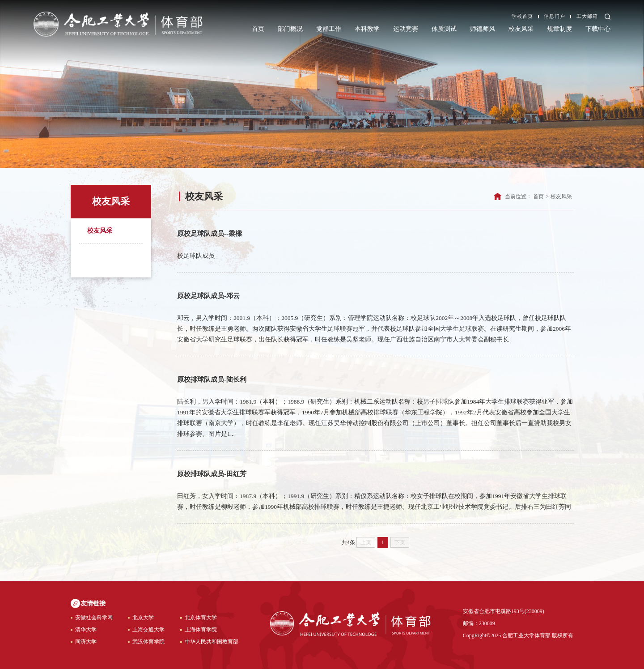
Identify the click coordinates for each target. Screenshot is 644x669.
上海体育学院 (201, 630)
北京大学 (143, 618)
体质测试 (444, 29)
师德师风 (483, 29)
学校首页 (522, 17)
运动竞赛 (406, 29)
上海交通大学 (148, 630)
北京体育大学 (201, 618)
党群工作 (329, 29)
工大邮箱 (587, 17)
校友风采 (521, 29)
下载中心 (598, 29)
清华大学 (86, 630)
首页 (258, 29)
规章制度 (559, 29)
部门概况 (290, 29)
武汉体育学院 (148, 642)
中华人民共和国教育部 (212, 642)
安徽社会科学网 (94, 618)
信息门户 (555, 17)
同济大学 (86, 642)
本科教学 (367, 29)
